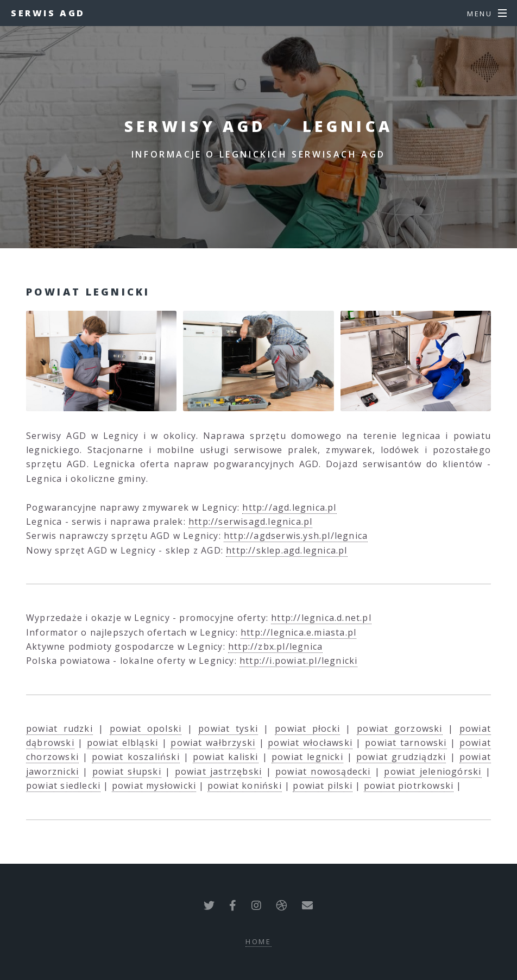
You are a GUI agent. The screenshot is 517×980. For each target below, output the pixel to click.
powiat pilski (323, 786)
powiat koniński (245, 786)
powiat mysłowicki (154, 786)
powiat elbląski (122, 743)
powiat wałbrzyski (213, 743)
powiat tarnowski (406, 743)
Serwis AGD (48, 13)
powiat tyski (228, 728)
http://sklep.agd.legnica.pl (286, 550)
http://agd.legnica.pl (289, 507)
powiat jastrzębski (219, 771)
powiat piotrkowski (409, 786)
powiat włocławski (310, 743)
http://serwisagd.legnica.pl (250, 522)
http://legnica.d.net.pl (321, 618)
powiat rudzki (59, 728)
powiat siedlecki (63, 786)
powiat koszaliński (135, 757)
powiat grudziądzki (401, 757)
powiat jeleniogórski (433, 771)
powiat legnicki (307, 757)
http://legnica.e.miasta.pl (298, 632)
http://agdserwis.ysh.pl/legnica (296, 536)
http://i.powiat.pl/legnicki (298, 661)
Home (259, 941)
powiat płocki (307, 728)
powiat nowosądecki (323, 771)
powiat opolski (146, 728)
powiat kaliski (226, 757)
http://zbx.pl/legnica (275, 646)
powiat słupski (127, 771)
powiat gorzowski (399, 728)
